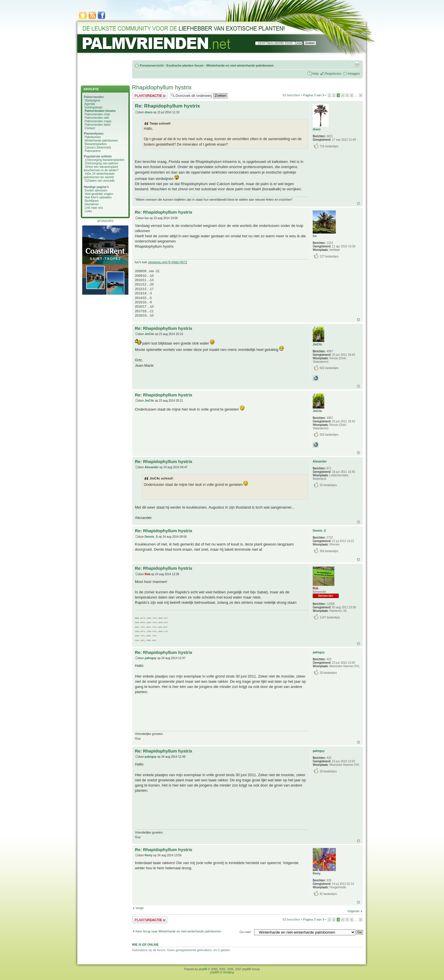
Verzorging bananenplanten (106, 160)
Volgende (353, 911)
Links (88, 211)
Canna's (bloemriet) (98, 147)
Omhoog (358, 203)
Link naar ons (94, 208)
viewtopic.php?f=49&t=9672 (168, 262)
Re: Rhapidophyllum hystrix (168, 106)
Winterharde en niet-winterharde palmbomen (240, 65)
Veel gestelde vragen (99, 194)
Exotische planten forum (185, 65)
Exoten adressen (96, 190)
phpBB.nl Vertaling (222, 972)
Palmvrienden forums (100, 111)
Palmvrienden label (97, 125)
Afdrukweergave (357, 64)
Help (315, 74)
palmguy (150, 658)
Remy (148, 855)
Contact (90, 128)
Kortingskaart (93, 107)
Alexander (151, 467)
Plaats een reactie (150, 96)
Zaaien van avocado (101, 180)
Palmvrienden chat (97, 114)
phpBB (203, 969)
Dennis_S (151, 537)
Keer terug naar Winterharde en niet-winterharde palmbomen (178, 931)
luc (147, 218)
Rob (147, 574)
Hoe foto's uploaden (98, 197)
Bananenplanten (96, 144)
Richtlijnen (91, 201)
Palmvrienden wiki (97, 118)
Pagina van (313, 95)
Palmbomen (93, 137)
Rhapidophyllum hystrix (162, 87)
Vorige (140, 908)
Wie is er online (146, 945)
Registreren (333, 74)
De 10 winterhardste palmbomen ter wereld (99, 175)
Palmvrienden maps (98, 121)
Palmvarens (92, 151)
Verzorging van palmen (103, 163)
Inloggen (354, 74)
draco (148, 112)
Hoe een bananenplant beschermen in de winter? (101, 168)
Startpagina (92, 100)
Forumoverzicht (152, 65)
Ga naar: (246, 932)
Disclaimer (92, 204)
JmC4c (149, 334)
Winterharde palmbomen (101, 140)
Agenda (90, 104)
